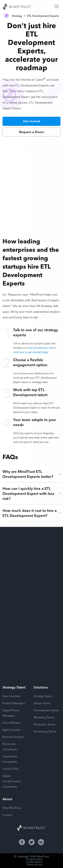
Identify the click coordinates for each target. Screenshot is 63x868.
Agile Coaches (11, 730)
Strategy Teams (43, 696)
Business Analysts (13, 737)
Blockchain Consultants (10, 746)
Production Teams (44, 724)
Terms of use (34, 865)
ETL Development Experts (43, 16)
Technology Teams (45, 731)
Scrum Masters (12, 722)
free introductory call (40, 348)
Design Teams (42, 703)
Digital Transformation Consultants (12, 781)
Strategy (17, 16)
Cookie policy (34, 862)
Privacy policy (34, 859)
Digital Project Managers (11, 713)
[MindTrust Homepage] (17, 7)
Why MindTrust (12, 808)
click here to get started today (30, 352)
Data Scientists (11, 696)
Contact (7, 815)
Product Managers (14, 703)
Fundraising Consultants (10, 759)
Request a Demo (32, 132)
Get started (32, 121)
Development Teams (46, 710)
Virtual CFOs (10, 769)
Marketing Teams (44, 717)
